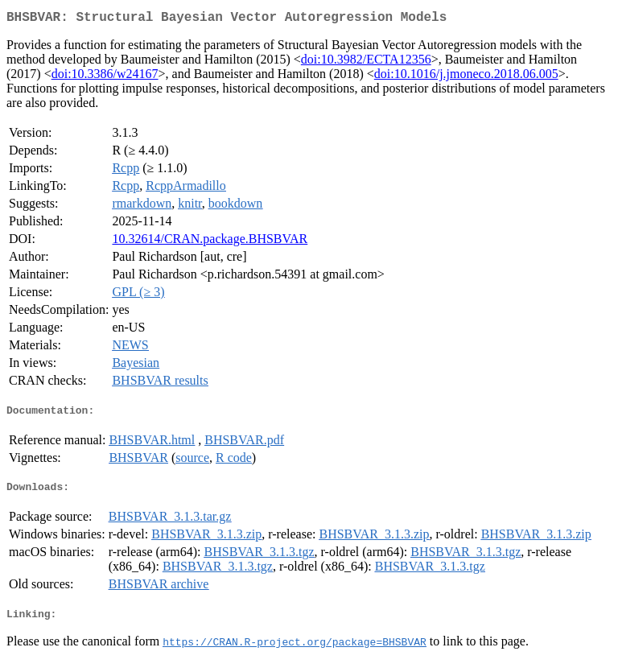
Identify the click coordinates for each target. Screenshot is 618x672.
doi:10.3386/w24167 (105, 77)
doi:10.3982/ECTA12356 (366, 62)
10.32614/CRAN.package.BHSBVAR (210, 242)
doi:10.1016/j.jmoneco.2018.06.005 (466, 77)
